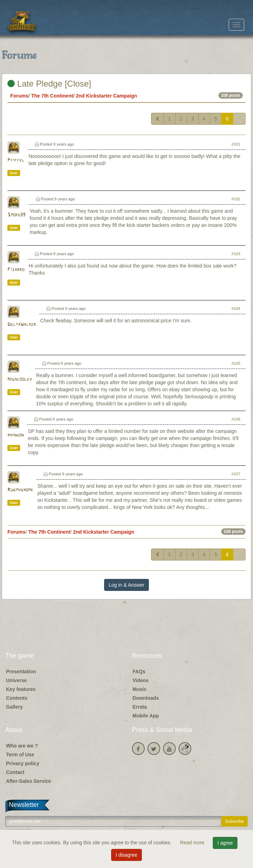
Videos (141, 680)
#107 (236, 474)
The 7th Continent (52, 96)
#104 (236, 309)
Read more (193, 843)
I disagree (126, 855)
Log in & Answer (126, 585)
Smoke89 (16, 215)
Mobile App (146, 716)
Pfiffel (16, 160)
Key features (21, 689)
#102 (236, 199)
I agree (225, 843)
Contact (15, 772)
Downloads (146, 698)
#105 (236, 363)
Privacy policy (23, 763)
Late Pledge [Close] (49, 84)
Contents (17, 698)
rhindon (16, 435)
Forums (19, 96)
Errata (140, 707)
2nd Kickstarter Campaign (107, 96)
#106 (236, 419)
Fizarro (16, 270)
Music (140, 689)
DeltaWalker (22, 325)
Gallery (14, 707)
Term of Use (20, 755)
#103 (236, 254)
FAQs (139, 671)
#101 (236, 144)
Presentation (21, 671)
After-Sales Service (29, 781)
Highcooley (20, 379)
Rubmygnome (20, 490)
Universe (16, 680)
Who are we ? (22, 746)
